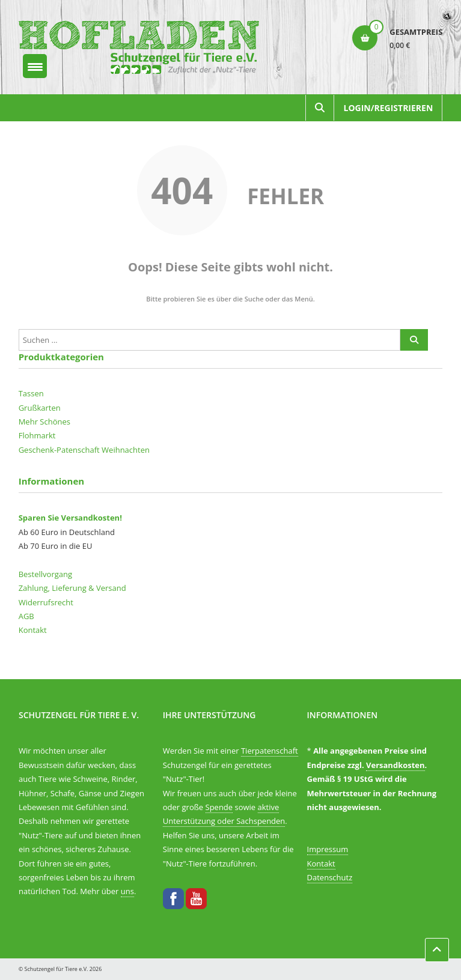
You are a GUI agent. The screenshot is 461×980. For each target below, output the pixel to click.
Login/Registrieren (388, 108)
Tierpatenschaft (270, 751)
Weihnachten (126, 450)
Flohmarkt (37, 435)
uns (127, 891)
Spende (219, 807)
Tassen (31, 393)
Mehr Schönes (44, 422)
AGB (26, 616)
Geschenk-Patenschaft (59, 450)
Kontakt (33, 630)
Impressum (328, 849)
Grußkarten (40, 408)
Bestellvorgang (45, 574)
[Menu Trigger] (35, 66)
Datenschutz (330, 877)
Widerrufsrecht (46, 602)
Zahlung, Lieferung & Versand (72, 588)
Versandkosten (395, 765)
